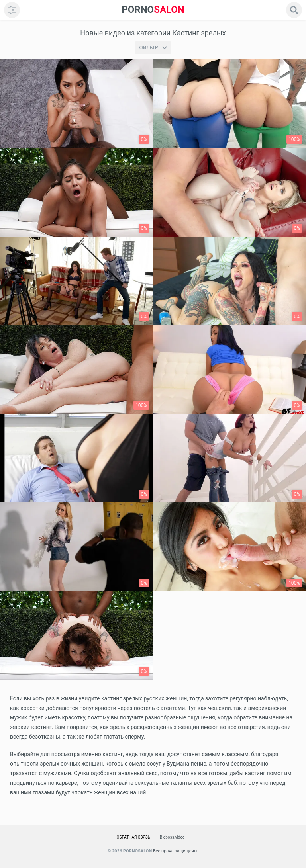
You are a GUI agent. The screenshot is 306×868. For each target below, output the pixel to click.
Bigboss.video (172, 837)
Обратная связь (133, 837)
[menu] (12, 10)
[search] (294, 10)
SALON (153, 10)
